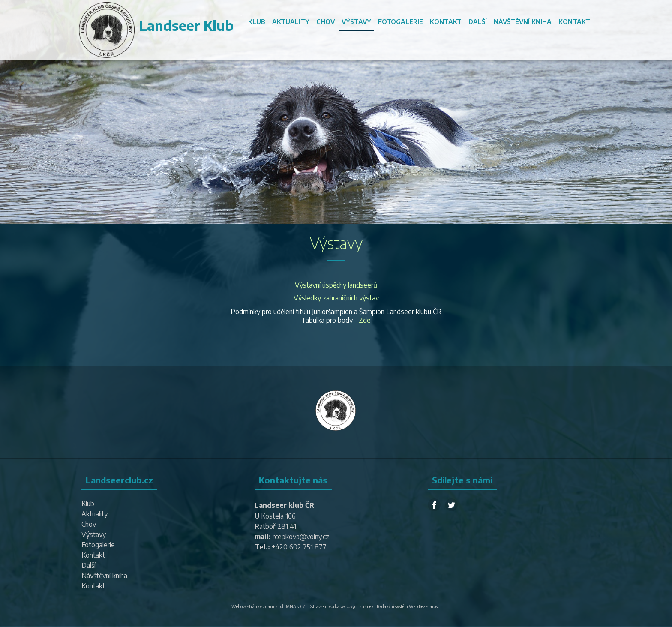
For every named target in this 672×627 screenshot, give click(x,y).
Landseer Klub (186, 25)
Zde (365, 320)
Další (478, 21)
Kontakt (446, 21)
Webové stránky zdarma (255, 606)
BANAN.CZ (295, 606)
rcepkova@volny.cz (301, 537)
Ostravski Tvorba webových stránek (341, 606)
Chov (325, 21)
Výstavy (356, 21)
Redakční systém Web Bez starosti (409, 606)
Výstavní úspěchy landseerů (336, 285)
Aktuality (291, 21)
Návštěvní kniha (523, 21)
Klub (257, 21)
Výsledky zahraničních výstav (336, 298)
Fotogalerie (400, 21)
